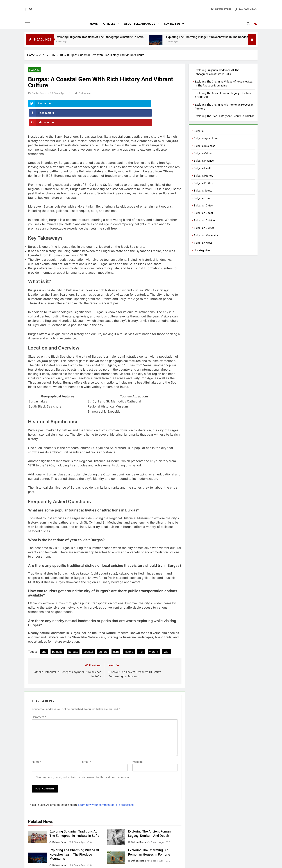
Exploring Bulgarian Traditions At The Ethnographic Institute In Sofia (107, 37)
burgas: (73, 633)
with (167, 633)
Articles (109, 24)
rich (141, 633)
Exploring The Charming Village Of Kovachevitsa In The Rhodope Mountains (223, 37)
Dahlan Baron (39, 93)
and (44, 633)
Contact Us (172, 24)
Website (137, 743)
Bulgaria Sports (203, 191)
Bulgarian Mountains (206, 235)
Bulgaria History (203, 176)
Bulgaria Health (203, 168)
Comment (39, 698)
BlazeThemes (165, 861)
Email (87, 743)
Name (37, 743)
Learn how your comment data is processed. (106, 786)
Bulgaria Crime (203, 153)
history (129, 633)
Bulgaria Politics (204, 183)
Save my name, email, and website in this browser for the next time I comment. (83, 758)
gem (116, 633)
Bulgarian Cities (203, 206)
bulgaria (57, 633)
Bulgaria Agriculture (206, 138)
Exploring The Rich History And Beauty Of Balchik (224, 116)
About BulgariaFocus (140, 24)
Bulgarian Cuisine (204, 221)
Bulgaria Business (205, 146)
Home (94, 24)
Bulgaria (34, 70)
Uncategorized (203, 250)
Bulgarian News (203, 243)
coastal (88, 633)
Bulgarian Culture (204, 228)
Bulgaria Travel (203, 198)
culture (103, 633)
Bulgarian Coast (203, 213)
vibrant (154, 633)
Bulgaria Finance (204, 161)
